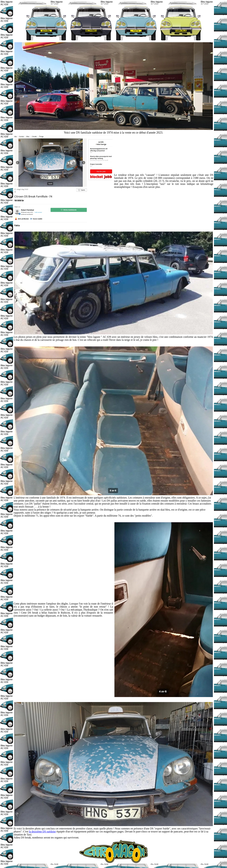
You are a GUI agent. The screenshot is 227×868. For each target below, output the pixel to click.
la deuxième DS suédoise (42, 832)
